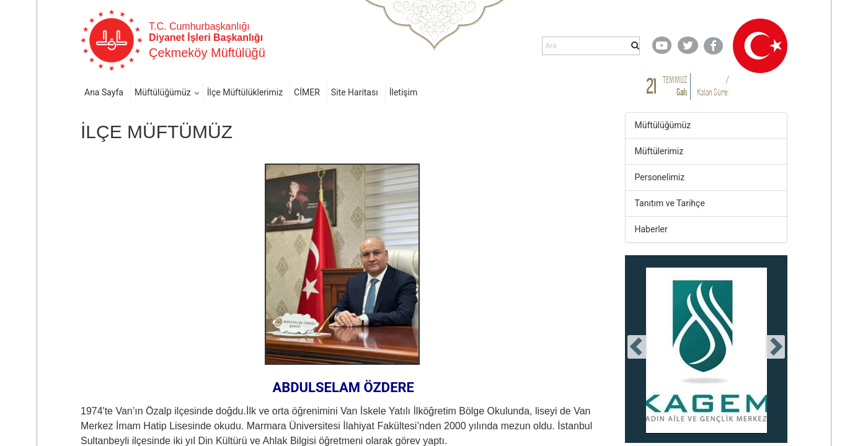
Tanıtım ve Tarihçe (670, 203)
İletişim (404, 92)
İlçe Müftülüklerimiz (245, 92)
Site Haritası (355, 92)
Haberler (651, 229)
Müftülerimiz (659, 151)
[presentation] (637, 347)
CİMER (307, 92)
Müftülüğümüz (163, 92)
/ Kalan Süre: (713, 86)
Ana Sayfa (104, 92)
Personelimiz (660, 177)
